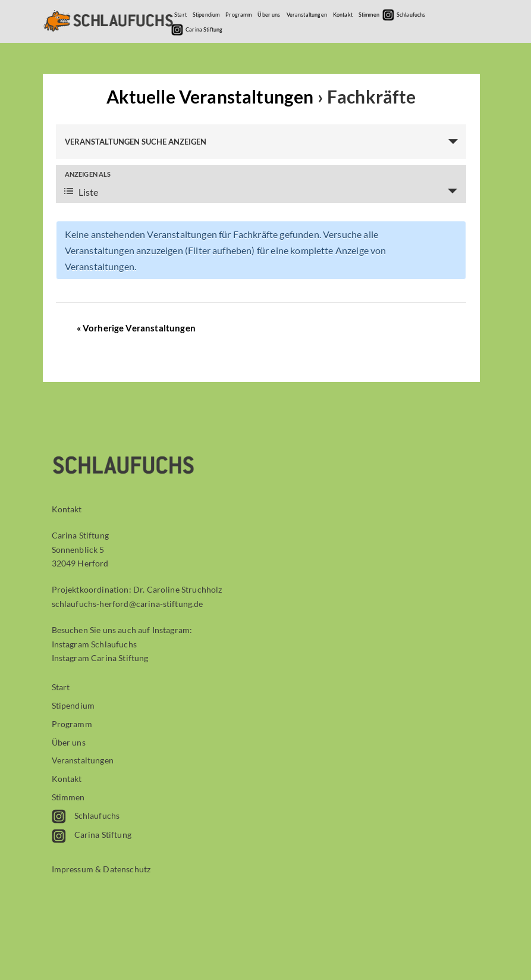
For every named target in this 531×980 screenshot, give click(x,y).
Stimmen (369, 15)
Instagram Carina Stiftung (100, 658)
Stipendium (206, 15)
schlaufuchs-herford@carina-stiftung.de (128, 604)
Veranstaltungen (307, 15)
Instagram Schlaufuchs (94, 644)
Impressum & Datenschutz (101, 869)
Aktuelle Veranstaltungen (212, 96)
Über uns (269, 15)
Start (180, 15)
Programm (238, 15)
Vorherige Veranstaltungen (136, 328)
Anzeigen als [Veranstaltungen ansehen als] (88, 174)
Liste (81, 192)
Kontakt (343, 15)
